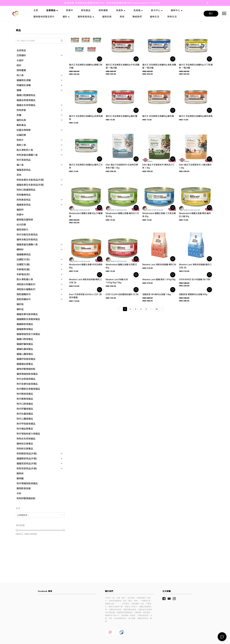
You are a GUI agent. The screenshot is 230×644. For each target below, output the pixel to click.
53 (157, 309)
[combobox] (40, 515)
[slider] (17, 530)
